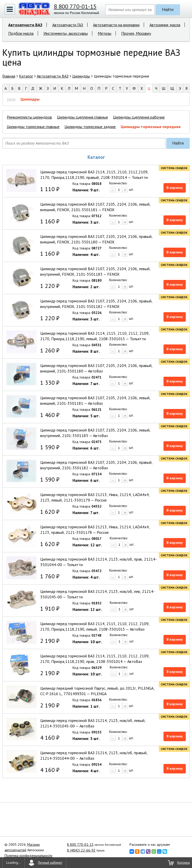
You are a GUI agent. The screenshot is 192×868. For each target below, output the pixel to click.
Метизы (104, 33)
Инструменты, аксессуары (66, 33)
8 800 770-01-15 (75, 6)
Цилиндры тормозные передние (151, 127)
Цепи (11, 99)
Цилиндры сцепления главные (82, 117)
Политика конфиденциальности (28, 855)
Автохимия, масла (165, 25)
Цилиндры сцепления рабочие (139, 117)
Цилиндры (30, 99)
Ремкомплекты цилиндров (29, 117)
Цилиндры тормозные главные (33, 127)
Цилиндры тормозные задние (90, 127)
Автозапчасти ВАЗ (25, 25)
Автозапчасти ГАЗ (68, 25)
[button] (10, 9)
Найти (168, 10)
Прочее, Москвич (136, 33)
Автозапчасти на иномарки (116, 25)
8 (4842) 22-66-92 (81, 850)
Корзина (183, 862)
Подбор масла (21, 33)
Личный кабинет (50, 862)
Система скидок (174, 168)
